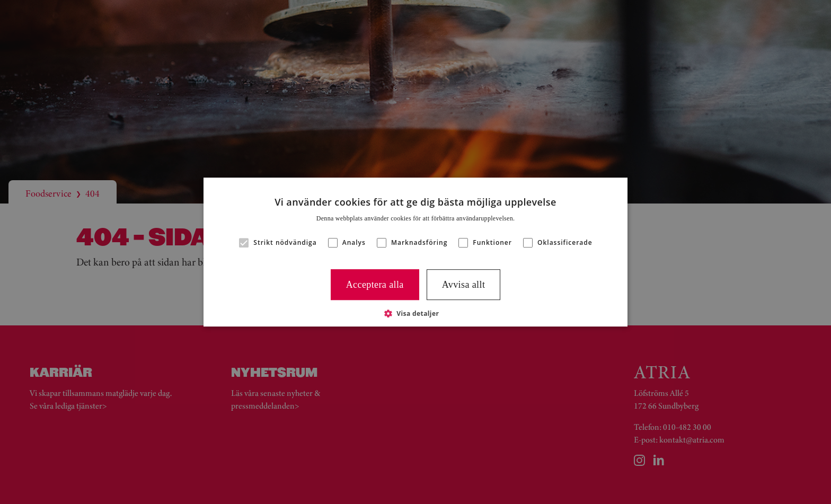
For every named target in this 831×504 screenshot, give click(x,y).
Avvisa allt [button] (464, 285)
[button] (416, 313)
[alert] (415, 252)
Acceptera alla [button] (375, 285)
